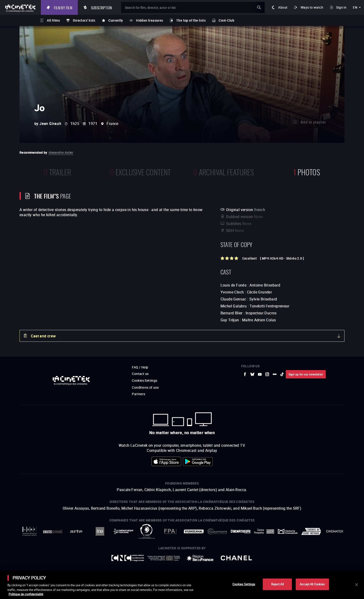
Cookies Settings (244, 584)
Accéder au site (313, 564)
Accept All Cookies (312, 584)
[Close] (357, 585)
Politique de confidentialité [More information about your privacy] (26, 594)
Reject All (277, 584)
